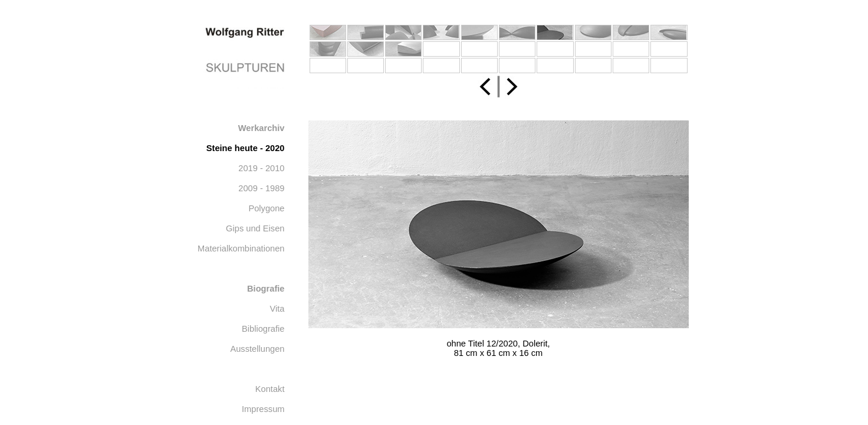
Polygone (266, 208)
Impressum (263, 409)
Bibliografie (263, 329)
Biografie (266, 289)
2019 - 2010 (261, 168)
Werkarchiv (262, 128)
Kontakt (270, 389)
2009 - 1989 (261, 188)
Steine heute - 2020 (246, 148)
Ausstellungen (257, 349)
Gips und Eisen (255, 228)
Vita (277, 309)
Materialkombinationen (241, 249)
